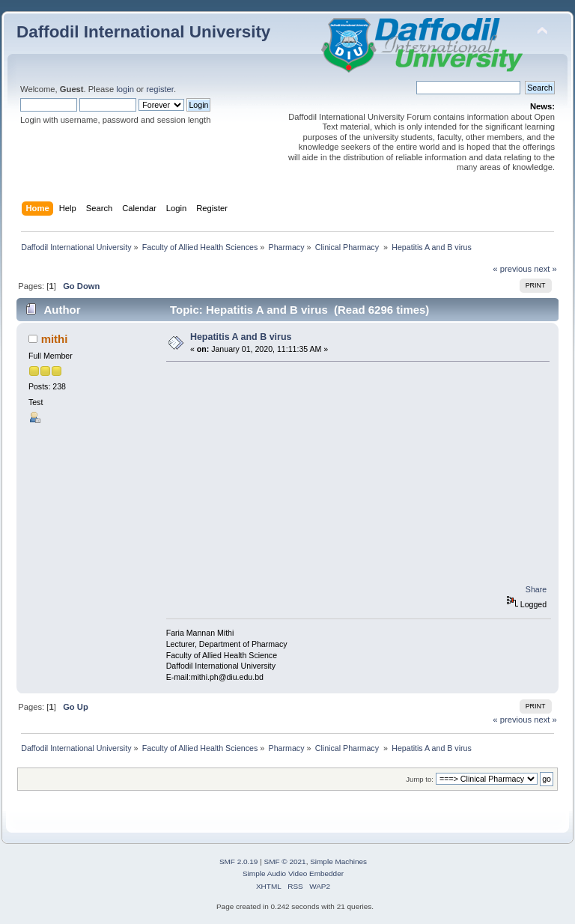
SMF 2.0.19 (239, 861)
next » (545, 269)
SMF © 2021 (285, 861)
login (125, 89)
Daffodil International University (143, 32)
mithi (55, 339)
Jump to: (420, 779)
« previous (512, 269)
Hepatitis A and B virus (241, 337)
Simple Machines (338, 861)
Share (536, 589)
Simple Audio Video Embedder (293, 873)
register (160, 89)
